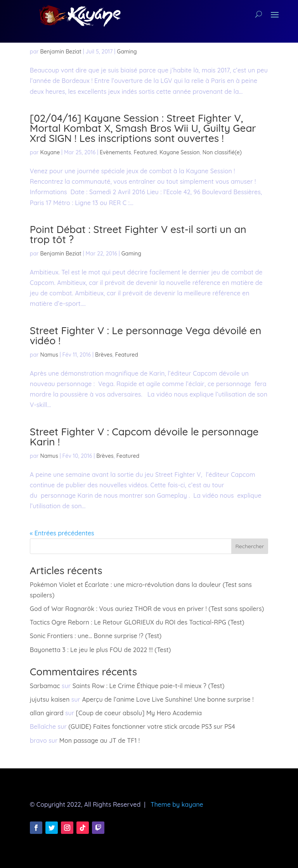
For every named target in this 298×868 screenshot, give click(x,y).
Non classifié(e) (222, 152)
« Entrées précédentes (62, 533)
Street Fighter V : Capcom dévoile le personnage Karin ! (144, 437)
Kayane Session (180, 152)
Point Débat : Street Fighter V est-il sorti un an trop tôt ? (138, 234)
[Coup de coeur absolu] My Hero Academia (139, 713)
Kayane (50, 152)
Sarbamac (45, 686)
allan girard (47, 713)
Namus (49, 355)
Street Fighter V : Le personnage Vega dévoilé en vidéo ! (146, 336)
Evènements (115, 152)
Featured (145, 152)
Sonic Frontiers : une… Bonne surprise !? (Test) (96, 636)
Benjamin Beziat (61, 52)
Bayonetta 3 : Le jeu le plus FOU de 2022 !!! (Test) (100, 650)
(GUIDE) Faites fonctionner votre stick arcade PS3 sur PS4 (152, 726)
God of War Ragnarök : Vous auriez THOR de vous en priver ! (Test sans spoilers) (147, 609)
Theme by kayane (177, 804)
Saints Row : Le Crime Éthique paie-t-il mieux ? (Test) (149, 686)
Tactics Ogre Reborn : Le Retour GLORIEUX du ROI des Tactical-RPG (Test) (137, 622)
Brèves (104, 355)
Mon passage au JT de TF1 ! (100, 740)
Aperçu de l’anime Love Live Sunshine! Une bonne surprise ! (168, 699)
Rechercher (249, 546)
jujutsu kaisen (50, 699)
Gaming (127, 52)
